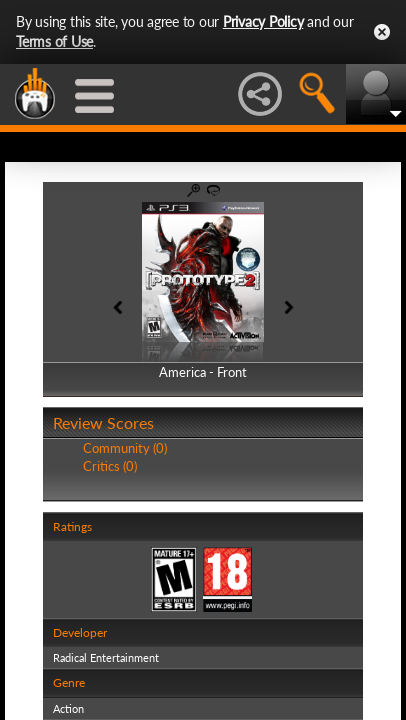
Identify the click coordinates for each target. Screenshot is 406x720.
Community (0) (125, 448)
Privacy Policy (263, 21)
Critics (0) (110, 466)
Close (382, 32)
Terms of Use (54, 41)
